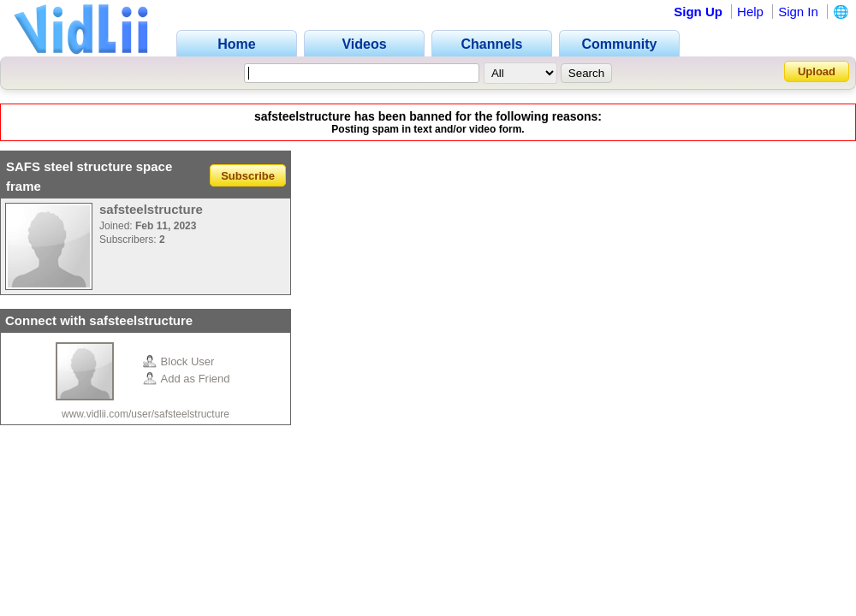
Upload (817, 71)
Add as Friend (187, 379)
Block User (179, 361)
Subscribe (248, 175)
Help (750, 12)
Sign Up (698, 12)
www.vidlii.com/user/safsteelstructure (146, 414)
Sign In (798, 12)
